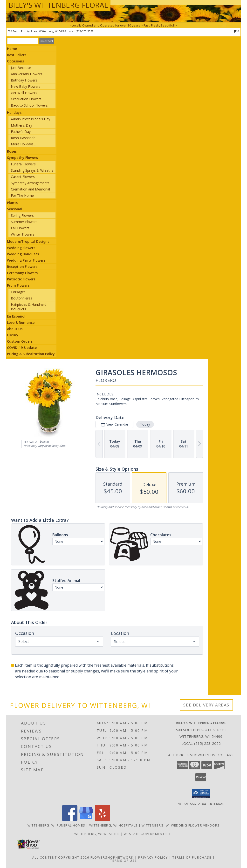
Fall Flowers (20, 228)
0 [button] (236, 31)
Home (12, 49)
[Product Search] (23, 41)
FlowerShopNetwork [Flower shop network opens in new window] (112, 857)
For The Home (22, 195)
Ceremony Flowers (22, 273)
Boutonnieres (21, 298)
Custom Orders (20, 341)
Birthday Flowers (24, 80)
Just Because (21, 68)
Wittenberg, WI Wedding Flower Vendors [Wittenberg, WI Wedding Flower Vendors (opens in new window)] (181, 825)
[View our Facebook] (70, 819)
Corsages (18, 292)
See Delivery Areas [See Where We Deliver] (206, 705)
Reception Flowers (22, 267)
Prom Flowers (18, 285)
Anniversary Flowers (27, 74)
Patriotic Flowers (21, 279)
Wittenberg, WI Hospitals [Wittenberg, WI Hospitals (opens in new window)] (113, 825)
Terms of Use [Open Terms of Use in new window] (124, 861)
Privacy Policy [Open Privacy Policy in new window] (153, 857)
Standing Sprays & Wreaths (32, 170)
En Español (16, 316)
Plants (12, 203)
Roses (12, 151)
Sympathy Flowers (22, 158)
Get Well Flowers (24, 93)
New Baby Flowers (26, 86)
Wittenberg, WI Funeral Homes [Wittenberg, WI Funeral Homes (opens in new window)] (56, 825)
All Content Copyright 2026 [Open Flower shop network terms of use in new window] (61, 857)
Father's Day (21, 132)
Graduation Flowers (26, 99)
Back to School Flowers (29, 105)
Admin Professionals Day (31, 119)
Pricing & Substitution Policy (31, 354)
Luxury (13, 335)
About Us (15, 329)
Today (145, 424)
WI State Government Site (148, 834)
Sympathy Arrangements (30, 183)
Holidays (14, 112)
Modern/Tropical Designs (28, 241)
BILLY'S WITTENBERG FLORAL (58, 5)
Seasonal (15, 209)
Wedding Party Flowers (26, 260)
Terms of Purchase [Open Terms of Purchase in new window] (192, 857)
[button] (201, 793)
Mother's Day (21, 125)
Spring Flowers (22, 215)
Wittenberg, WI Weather (97, 834)
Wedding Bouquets (23, 254)
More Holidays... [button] (23, 144)
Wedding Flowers (21, 248)
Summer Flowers (24, 222)
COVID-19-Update (22, 348)
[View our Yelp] (103, 819)
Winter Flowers (23, 234)
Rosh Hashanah (23, 138)
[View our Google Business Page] (86, 819)
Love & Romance (21, 322)
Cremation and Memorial (30, 189)
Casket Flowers (23, 177)
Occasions (15, 61)
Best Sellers (17, 55)
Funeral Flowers (23, 164)
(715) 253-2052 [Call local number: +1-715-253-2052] (85, 31)
